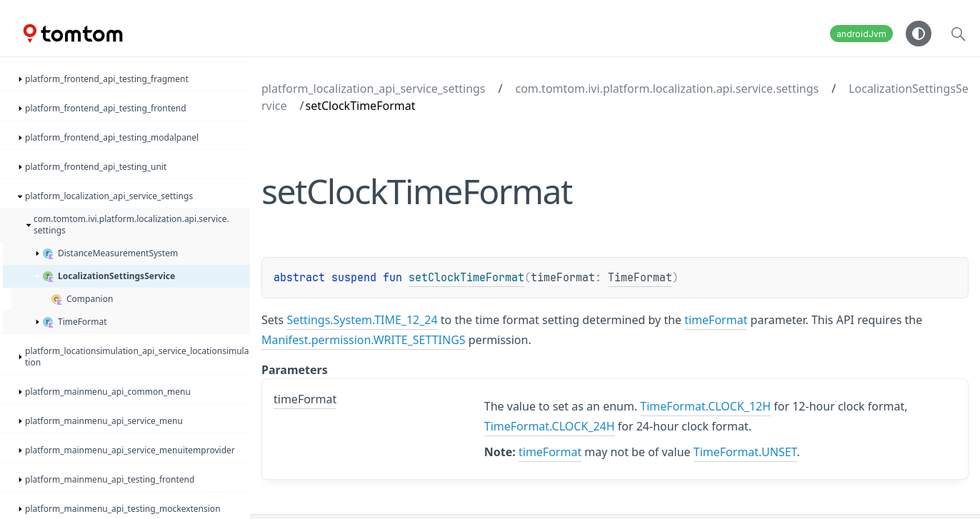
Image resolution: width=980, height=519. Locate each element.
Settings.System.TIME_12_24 (362, 320)
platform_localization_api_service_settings (374, 89)
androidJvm (861, 34)
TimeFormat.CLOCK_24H (550, 426)
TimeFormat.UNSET (745, 452)
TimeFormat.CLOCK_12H (705, 406)
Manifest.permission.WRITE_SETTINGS (364, 340)
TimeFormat (640, 278)
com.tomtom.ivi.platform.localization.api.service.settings (667, 89)
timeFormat (716, 320)
